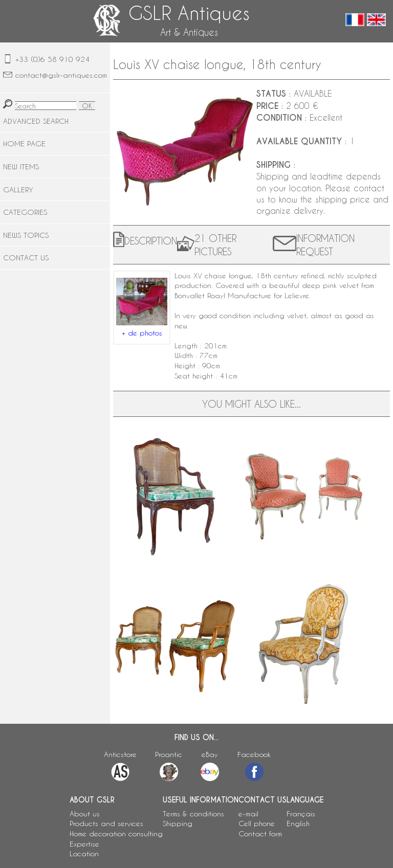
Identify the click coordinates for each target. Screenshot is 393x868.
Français (301, 814)
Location (84, 853)
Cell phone (257, 823)
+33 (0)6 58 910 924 (52, 59)
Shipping (178, 823)
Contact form (260, 833)
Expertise (84, 844)
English (298, 823)
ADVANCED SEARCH (36, 121)
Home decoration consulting (116, 833)
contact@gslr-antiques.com (61, 75)
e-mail (248, 814)
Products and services (106, 823)
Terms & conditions (193, 814)
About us (85, 814)
